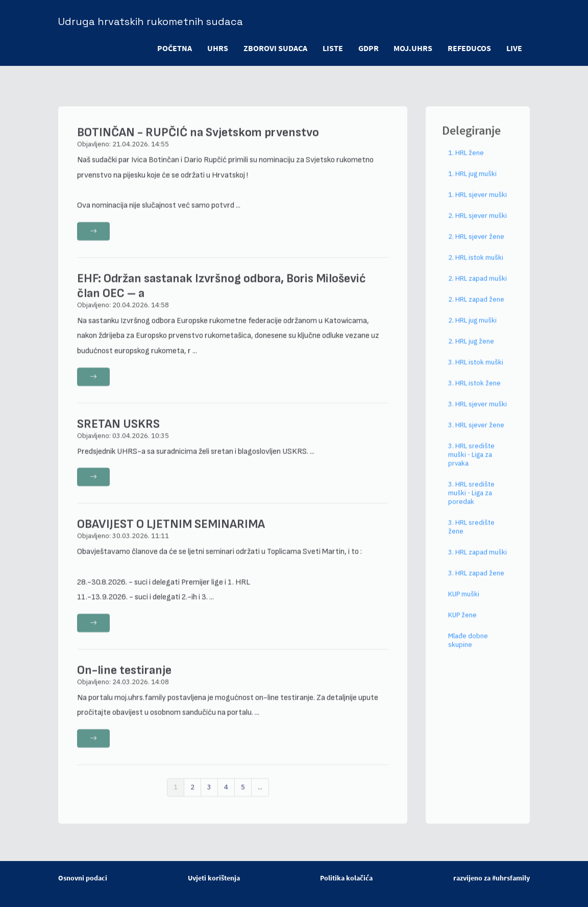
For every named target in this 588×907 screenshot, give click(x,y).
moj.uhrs (413, 48)
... (260, 794)
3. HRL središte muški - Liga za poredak (471, 500)
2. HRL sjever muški (477, 223)
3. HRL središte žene (471, 534)
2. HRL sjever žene (476, 244)
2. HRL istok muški (476, 265)
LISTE (332, 48)
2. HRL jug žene (471, 349)
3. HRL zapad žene (476, 580)
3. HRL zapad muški (477, 559)
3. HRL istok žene (474, 390)
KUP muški (464, 601)
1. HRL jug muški (472, 181)
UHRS (217, 48)
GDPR (368, 48)
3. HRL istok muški (476, 369)
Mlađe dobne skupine (468, 648)
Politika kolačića (346, 878)
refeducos (469, 48)
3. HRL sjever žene (476, 432)
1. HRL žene (466, 160)
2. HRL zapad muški (477, 286)
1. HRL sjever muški (477, 202)
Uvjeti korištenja (214, 878)
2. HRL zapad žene (476, 307)
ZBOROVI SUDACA (275, 48)
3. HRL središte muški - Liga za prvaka (471, 462)
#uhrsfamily (511, 878)
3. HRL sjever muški (477, 411)
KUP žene (462, 622)
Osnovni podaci (83, 878)
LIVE (514, 48)
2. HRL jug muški (472, 328)
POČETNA (174, 48)
